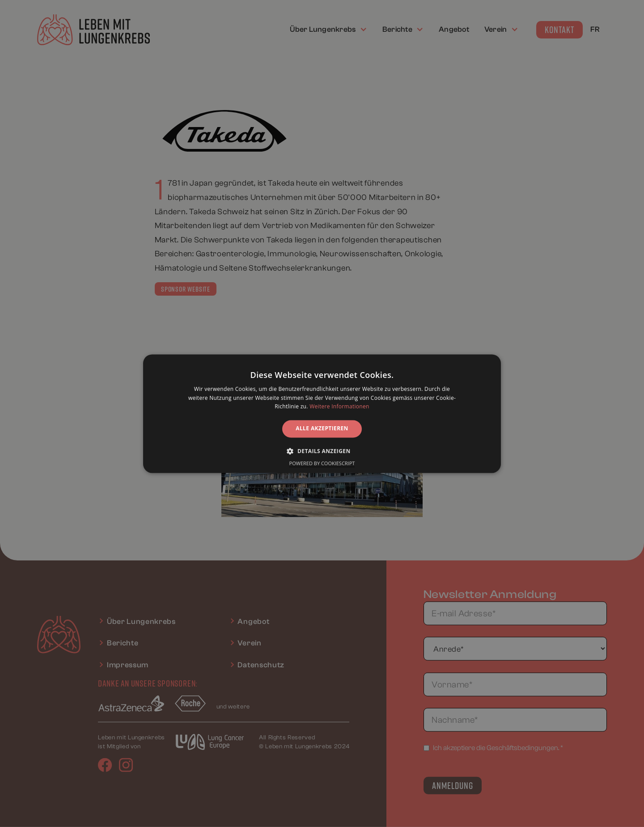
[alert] (322, 413)
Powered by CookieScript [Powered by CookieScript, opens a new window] (322, 463)
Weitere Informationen (339, 407)
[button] (322, 451)
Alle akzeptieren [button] (322, 429)
